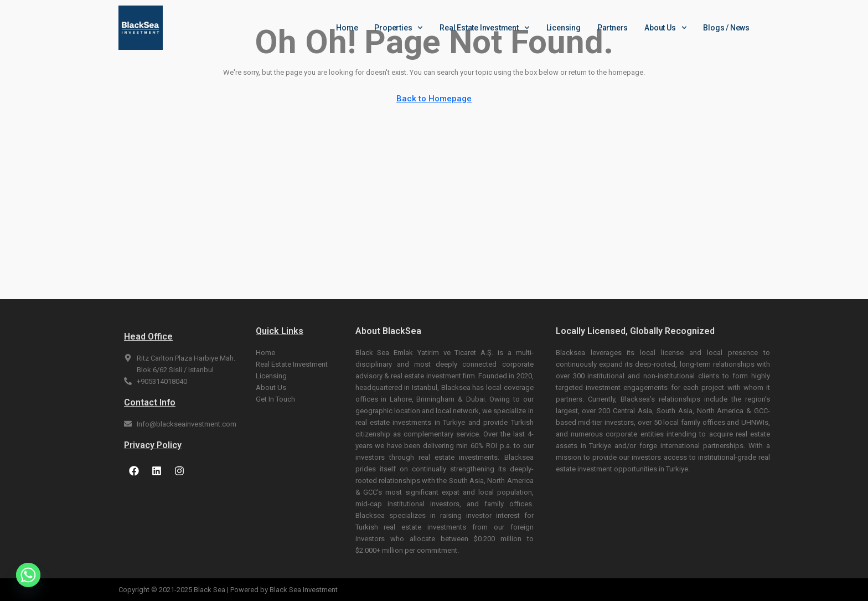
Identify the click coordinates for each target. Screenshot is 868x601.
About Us (665, 28)
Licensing (564, 28)
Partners (613, 28)
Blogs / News (726, 28)
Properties (399, 28)
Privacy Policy (153, 445)
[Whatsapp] (28, 575)
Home (347, 28)
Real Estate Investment (484, 28)
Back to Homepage (434, 99)
